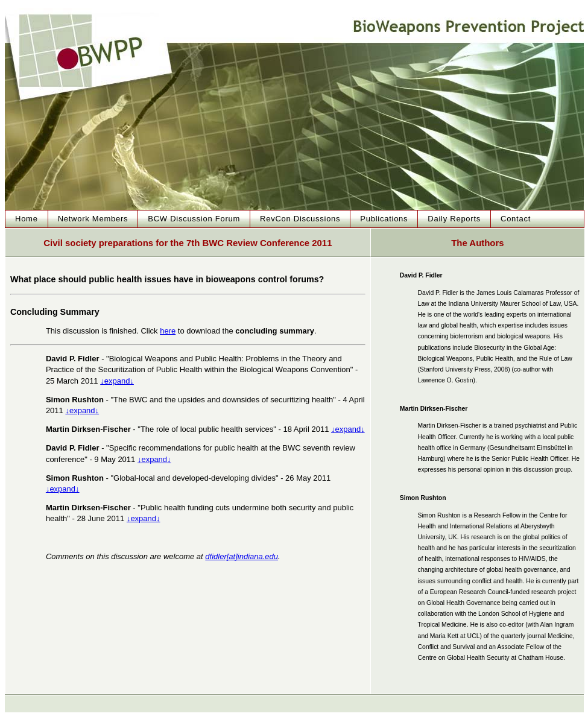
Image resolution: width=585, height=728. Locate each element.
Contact (516, 219)
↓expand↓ (117, 381)
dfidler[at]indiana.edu (242, 556)
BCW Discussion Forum (194, 219)
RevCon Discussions (300, 219)
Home (27, 219)
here (168, 331)
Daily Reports (454, 219)
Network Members (93, 219)
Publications (384, 219)
